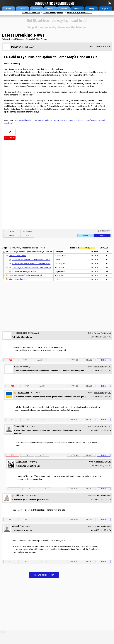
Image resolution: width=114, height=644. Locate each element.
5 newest (104, 248)
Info (12, 231)
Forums (64, 9)
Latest (22, 9)
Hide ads (78, 9)
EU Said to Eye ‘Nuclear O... (79, 13)
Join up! (92, 9)
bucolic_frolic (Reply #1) (103, 367)
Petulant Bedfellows (17, 256)
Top (25, 360)
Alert (12, 236)
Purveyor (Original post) (103, 333)
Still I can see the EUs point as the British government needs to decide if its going (45, 264)
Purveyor (16, 47)
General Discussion (17, 39)
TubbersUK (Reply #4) (103, 462)
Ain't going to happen (18, 279)
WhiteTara (20, 495)
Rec (10, 360)
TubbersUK (19, 426)
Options (74, 360)
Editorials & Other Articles (36, 39)
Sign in (105, 9)
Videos (50, 9)
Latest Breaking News (53, 13)
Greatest (36, 9)
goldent (16, 526)
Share (86, 235)
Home (9, 9)
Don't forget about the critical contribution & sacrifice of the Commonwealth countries (47, 268)
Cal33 (17, 366)
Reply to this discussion (44, 575)
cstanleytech (23, 393)
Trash (27, 236)
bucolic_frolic (21, 333)
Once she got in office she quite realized (25, 275)
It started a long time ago (25, 271)
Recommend (10, 138)
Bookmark (27, 231)
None (87, 248)
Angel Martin (22, 462)
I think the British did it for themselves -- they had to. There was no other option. (45, 260)
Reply (102, 235)
